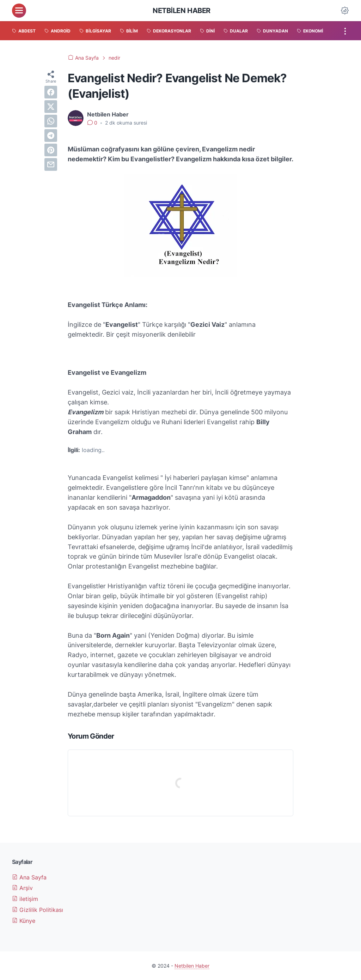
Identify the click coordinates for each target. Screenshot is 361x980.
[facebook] (51, 92)
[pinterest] (51, 150)
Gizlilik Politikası (38, 910)
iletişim (25, 899)
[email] (51, 164)
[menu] (19, 11)
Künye (24, 921)
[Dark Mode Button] (345, 11)
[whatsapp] (51, 121)
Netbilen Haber (182, 11)
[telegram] (51, 136)
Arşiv (22, 888)
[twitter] (51, 107)
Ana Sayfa (29, 877)
